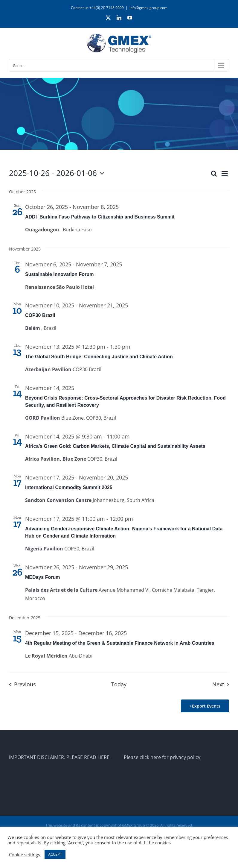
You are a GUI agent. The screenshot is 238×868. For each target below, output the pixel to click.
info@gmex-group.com (148, 8)
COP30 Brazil (40, 315)
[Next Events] (222, 685)
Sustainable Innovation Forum (59, 274)
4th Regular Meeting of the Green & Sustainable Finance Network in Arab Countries (120, 643)
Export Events (206, 706)
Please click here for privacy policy (162, 757)
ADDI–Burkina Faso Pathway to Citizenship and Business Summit (100, 217)
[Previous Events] (21, 685)
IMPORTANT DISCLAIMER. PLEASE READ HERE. (60, 757)
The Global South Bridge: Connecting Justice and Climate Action (99, 357)
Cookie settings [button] (25, 855)
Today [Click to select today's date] (119, 684)
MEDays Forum (42, 577)
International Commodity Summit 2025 (69, 487)
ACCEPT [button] (55, 854)
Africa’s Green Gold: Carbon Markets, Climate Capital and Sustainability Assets (115, 446)
